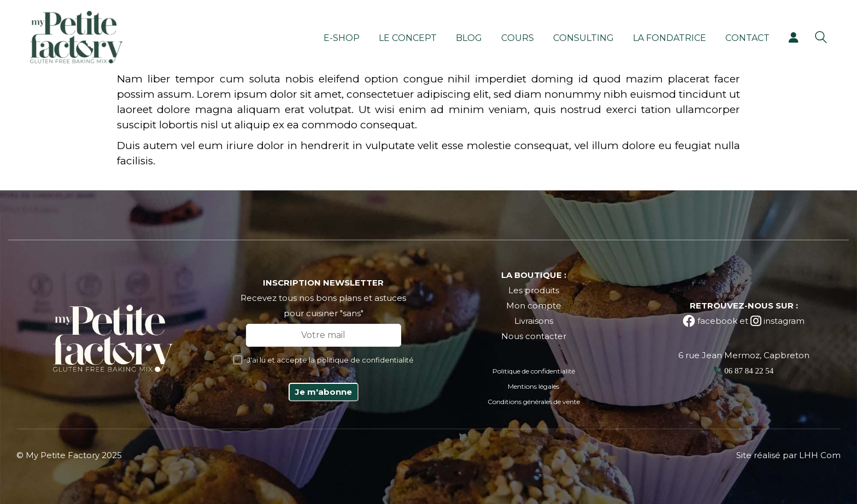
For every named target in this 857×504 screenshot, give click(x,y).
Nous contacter (534, 336)
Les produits (534, 290)
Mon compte (534, 306)
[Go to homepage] (77, 37)
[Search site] (821, 38)
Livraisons (534, 321)
